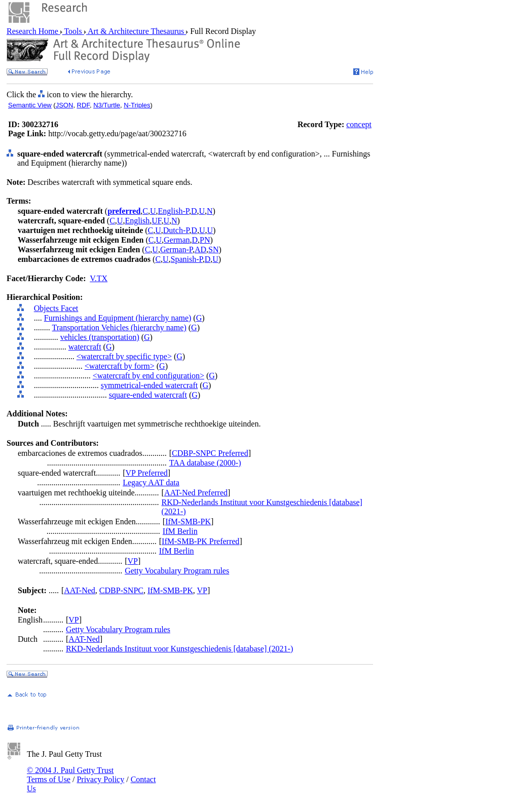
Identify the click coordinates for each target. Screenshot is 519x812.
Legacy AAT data (151, 482)
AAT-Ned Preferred (196, 493)
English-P (174, 211)
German (177, 240)
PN (205, 240)
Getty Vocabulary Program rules (177, 571)
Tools (73, 31)
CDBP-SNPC (121, 590)
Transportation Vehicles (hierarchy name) (119, 327)
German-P (176, 249)
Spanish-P (187, 259)
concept (359, 124)
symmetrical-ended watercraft (149, 385)
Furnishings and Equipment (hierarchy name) (118, 318)
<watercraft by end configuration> (149, 376)
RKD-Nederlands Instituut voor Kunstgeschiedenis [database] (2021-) (179, 649)
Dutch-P (176, 230)
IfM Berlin (180, 531)
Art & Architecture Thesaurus (136, 31)
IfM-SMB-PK (188, 521)
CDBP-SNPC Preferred (210, 453)
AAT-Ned (80, 590)
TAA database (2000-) (205, 463)
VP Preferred (146, 473)
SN (213, 249)
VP (132, 561)
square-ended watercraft (148, 395)
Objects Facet (56, 308)
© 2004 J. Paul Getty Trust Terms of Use (70, 775)
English (137, 221)
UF (156, 221)
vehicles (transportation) (100, 337)
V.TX (99, 278)
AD (200, 249)
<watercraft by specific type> (124, 356)
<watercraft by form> (120, 366)
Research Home (33, 31)
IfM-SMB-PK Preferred (200, 541)
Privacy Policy (100, 779)
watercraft (85, 347)
